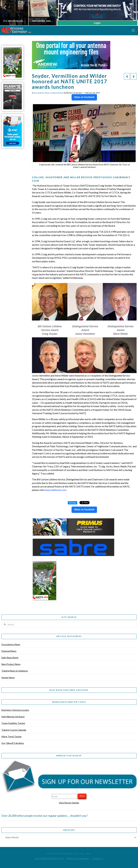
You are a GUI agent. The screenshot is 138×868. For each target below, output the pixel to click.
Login (97, 23)
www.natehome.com (55, 490)
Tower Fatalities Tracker (13, 723)
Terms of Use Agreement (78, 859)
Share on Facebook (84, 97)
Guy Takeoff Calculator (13, 743)
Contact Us (98, 859)
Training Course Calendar (14, 730)
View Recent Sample (69, 803)
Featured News (57, 93)
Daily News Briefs (10, 658)
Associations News (42, 93)
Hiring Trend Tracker (12, 736)
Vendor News (8, 677)
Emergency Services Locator (15, 710)
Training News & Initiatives (15, 671)
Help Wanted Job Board (13, 717)
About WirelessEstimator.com (49, 859)
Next (82, 796)
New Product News (11, 664)
